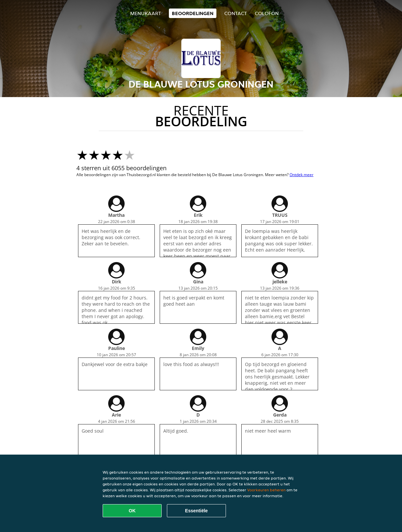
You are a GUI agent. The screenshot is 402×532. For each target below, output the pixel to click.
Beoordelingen (193, 13)
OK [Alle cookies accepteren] (132, 511)
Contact (236, 13)
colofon (267, 13)
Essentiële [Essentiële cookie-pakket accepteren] (196, 511)
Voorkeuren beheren (266, 490)
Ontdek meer (301, 175)
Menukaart (146, 13)
